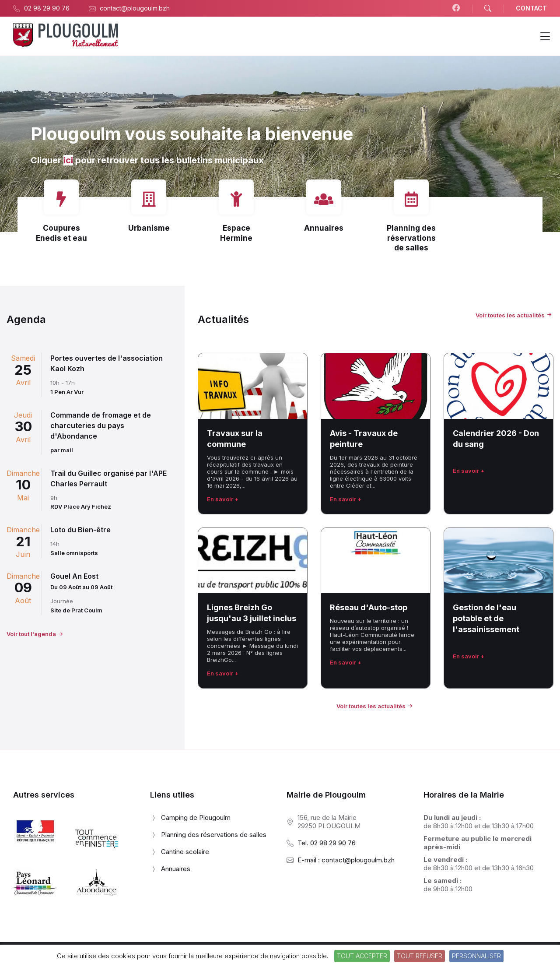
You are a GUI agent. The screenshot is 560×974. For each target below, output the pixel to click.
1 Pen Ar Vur (67, 392)
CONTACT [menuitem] (531, 8)
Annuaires (324, 228)
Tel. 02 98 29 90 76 (327, 843)
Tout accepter (362, 956)
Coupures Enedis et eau (61, 233)
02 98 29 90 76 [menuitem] (47, 8)
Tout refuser (420, 956)
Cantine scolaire (185, 852)
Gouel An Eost (74, 576)
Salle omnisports (74, 553)
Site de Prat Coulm (76, 610)
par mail (62, 450)
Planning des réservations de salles (411, 238)
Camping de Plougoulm (196, 818)
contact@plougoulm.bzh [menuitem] (135, 8)
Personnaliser (476, 956)
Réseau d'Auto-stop (369, 607)
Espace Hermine (236, 233)
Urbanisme (149, 228)
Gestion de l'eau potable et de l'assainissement (486, 618)
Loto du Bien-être (80, 530)
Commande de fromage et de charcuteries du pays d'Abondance (101, 425)
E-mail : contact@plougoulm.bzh (346, 860)
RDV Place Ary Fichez (81, 506)
